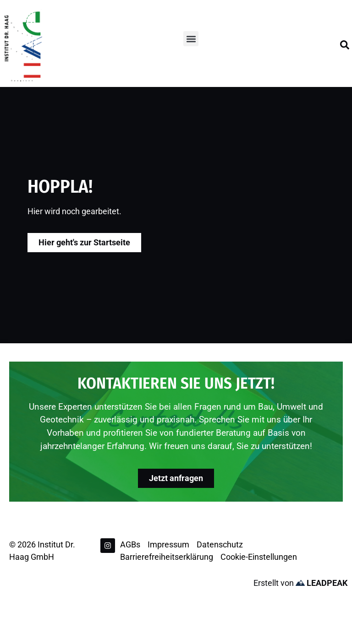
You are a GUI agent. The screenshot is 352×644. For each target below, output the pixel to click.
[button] (191, 39)
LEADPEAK (322, 583)
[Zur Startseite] (23, 46)
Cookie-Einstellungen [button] (259, 557)
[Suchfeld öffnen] (345, 45)
